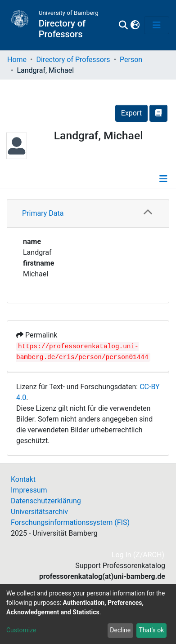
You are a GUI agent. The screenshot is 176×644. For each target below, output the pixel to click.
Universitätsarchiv (39, 512)
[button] (135, 25)
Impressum (29, 490)
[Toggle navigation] (157, 25)
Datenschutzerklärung (46, 501)
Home (17, 60)
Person (131, 60)
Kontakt (23, 479)
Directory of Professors (73, 60)
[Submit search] (124, 25)
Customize (21, 630)
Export (131, 113)
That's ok (151, 630)
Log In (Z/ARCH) (138, 555)
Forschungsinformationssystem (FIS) (70, 522)
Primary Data (43, 213)
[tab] (88, 214)
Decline (120, 630)
